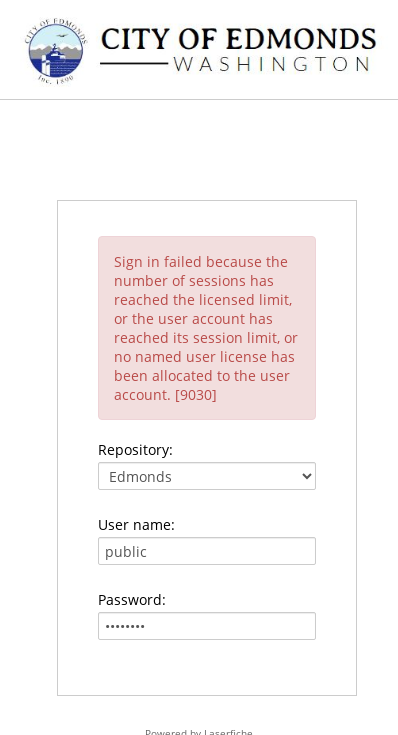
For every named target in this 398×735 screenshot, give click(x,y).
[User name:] (207, 551)
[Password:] (207, 626)
